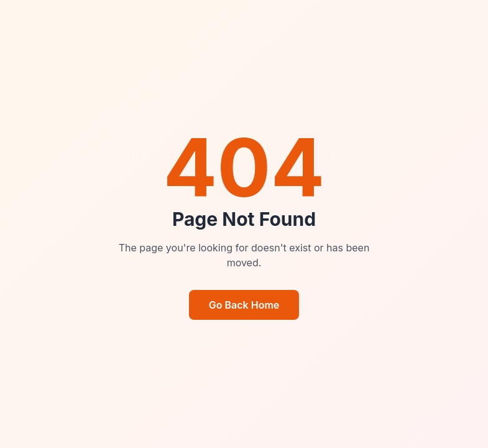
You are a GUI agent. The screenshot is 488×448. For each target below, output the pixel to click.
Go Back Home (244, 305)
